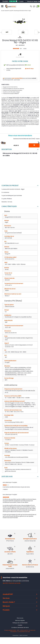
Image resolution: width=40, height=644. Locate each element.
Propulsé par (16, 635)
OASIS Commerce (23, 635)
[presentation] (1, 32)
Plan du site (20, 618)
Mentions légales (20, 620)
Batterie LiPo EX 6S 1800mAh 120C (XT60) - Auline (26, 139)
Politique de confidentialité (20, 623)
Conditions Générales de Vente (20, 628)
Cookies (20, 625)
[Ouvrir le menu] (2, 6)
